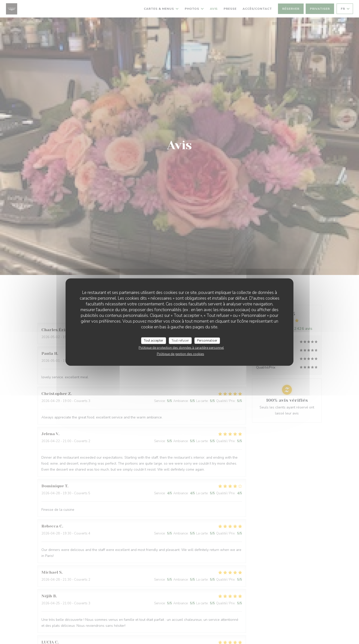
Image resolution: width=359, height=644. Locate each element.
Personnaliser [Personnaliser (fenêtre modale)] (207, 340)
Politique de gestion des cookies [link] (180, 354)
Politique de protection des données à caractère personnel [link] (181, 348)
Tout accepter (154, 340)
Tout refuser (180, 340)
